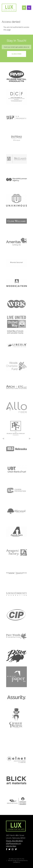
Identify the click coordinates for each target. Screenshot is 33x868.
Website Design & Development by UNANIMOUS (18, 861)
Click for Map (11, 846)
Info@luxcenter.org (14, 843)
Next (30, 439)
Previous (3, 439)
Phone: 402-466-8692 (14, 841)
